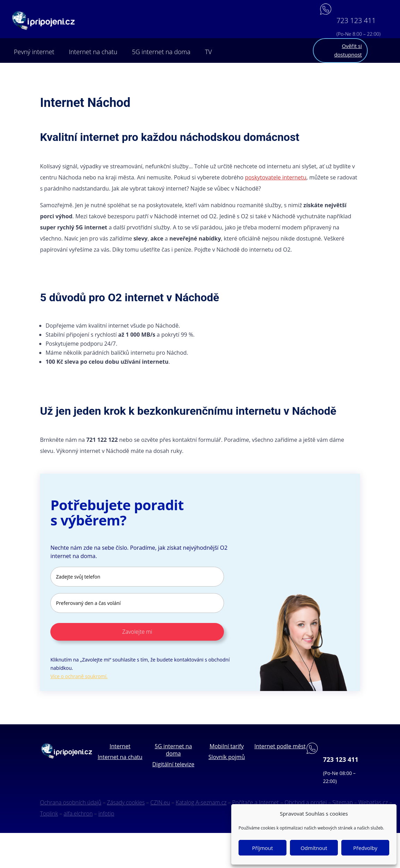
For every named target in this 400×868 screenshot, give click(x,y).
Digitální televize (173, 764)
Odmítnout (314, 848)
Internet (120, 746)
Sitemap (343, 802)
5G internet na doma (161, 52)
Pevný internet (34, 52)
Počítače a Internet (256, 802)
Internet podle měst (280, 746)
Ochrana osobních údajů (71, 802)
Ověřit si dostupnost (348, 50)
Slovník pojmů (227, 757)
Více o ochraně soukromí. (79, 676)
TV (208, 52)
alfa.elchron (78, 814)
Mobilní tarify (227, 746)
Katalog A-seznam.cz (201, 802)
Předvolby (365, 848)
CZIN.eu (160, 802)
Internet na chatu (93, 52)
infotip (106, 814)
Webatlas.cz (373, 802)
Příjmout (262, 848)
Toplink (49, 814)
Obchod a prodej (306, 802)
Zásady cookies (126, 802)
